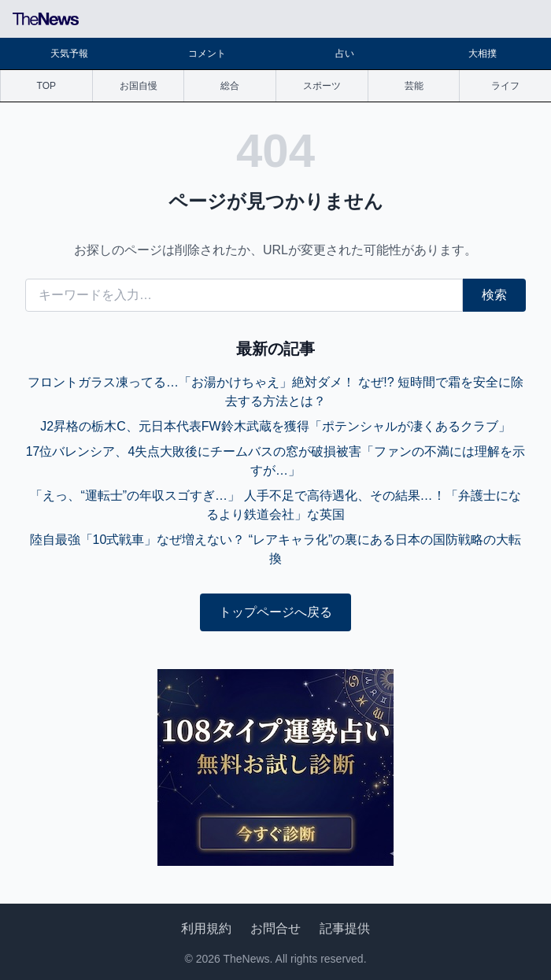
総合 (230, 86)
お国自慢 (139, 86)
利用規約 (206, 928)
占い (345, 54)
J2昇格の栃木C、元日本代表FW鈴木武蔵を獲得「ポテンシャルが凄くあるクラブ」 (275, 426)
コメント (207, 54)
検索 (494, 295)
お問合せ (275, 928)
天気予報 (69, 54)
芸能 (414, 86)
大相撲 (483, 54)
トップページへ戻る (275, 612)
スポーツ (322, 86)
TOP (46, 86)
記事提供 (345, 928)
